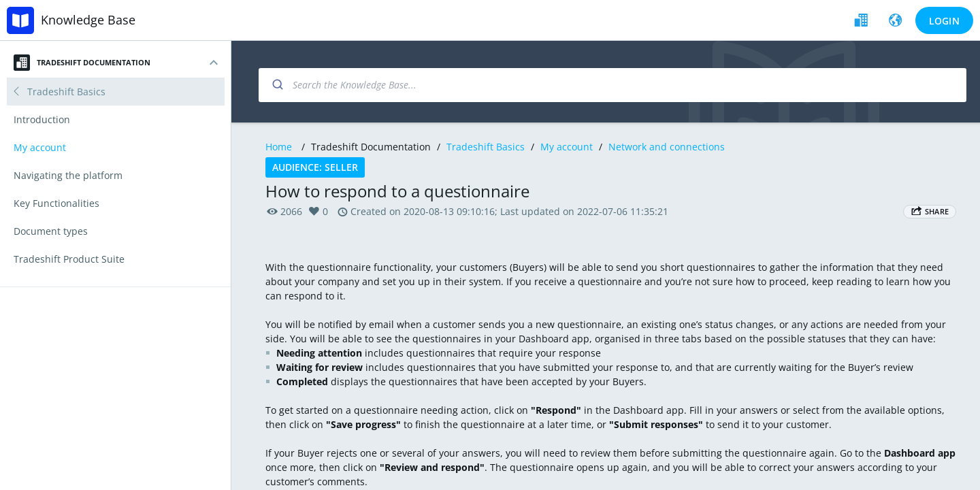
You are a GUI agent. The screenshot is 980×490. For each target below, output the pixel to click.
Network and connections (667, 147)
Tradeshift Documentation (82, 63)
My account (567, 147)
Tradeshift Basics (486, 147)
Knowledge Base (88, 20)
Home (279, 147)
